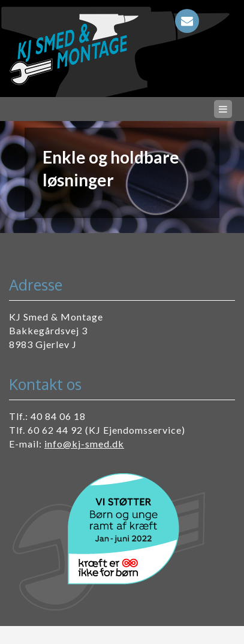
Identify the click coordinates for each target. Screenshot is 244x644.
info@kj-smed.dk (84, 444)
